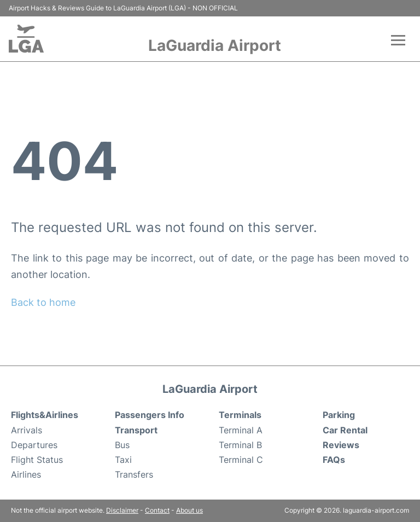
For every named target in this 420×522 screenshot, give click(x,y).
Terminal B (240, 445)
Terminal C (241, 460)
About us (189, 510)
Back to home (43, 302)
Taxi (123, 460)
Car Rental (345, 430)
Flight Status (37, 460)
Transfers (134, 474)
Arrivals (27, 430)
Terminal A (241, 430)
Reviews (341, 445)
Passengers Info (150, 415)
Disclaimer (122, 510)
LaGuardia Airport (215, 45)
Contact (157, 510)
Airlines (26, 474)
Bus (122, 445)
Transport (136, 430)
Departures (34, 445)
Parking (339, 415)
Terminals (240, 415)
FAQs (334, 460)
